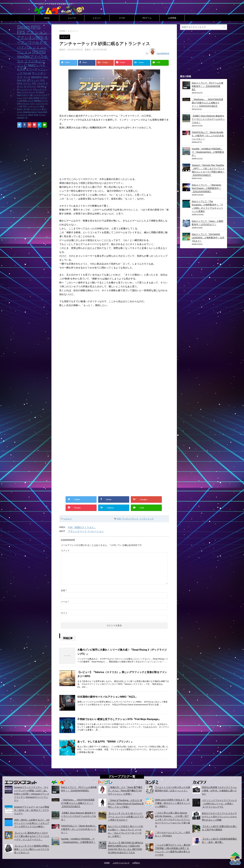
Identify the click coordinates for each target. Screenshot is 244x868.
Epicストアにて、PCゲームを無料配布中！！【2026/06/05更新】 (208, 86)
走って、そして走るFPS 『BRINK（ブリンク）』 (105, 742)
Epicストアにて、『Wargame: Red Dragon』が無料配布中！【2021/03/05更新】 (207, 188)
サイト (64, 613)
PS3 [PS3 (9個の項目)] (42, 52)
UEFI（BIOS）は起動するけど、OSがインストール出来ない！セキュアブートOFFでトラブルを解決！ (32, 823)
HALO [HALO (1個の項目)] (19, 95)
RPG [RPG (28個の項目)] (36, 27)
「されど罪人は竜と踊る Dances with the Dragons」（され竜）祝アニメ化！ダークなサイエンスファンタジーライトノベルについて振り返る (172, 819)
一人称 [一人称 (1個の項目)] (20, 101)
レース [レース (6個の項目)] (41, 65)
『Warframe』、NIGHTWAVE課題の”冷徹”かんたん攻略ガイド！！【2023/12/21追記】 (207, 103)
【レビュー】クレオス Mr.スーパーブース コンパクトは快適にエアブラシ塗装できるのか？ (126, 817)
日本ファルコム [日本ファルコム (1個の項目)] (23, 103)
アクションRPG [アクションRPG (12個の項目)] (30, 37)
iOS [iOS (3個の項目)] (24, 80)
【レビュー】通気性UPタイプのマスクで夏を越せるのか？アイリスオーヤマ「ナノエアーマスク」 (32, 836)
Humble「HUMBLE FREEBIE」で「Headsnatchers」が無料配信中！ (208, 152)
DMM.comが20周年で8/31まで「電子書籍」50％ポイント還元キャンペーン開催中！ (173, 803)
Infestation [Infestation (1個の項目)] (21, 118)
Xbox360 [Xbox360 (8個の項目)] (23, 57)
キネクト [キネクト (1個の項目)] (26, 95)
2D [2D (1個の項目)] (27, 118)
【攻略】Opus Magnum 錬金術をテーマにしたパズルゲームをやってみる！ (208, 119)
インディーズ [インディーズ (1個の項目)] (36, 109)
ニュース (72, 18)
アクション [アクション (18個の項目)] (36, 32)
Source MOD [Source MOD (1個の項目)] (42, 112)
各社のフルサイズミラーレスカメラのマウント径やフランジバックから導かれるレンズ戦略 (219, 817)
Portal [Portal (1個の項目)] (36, 115)
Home (47, 18)
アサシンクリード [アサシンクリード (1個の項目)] (40, 89)
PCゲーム (147, 18)
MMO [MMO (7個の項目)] (32, 65)
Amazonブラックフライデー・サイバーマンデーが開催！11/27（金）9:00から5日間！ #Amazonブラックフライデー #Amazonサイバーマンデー (32, 794)
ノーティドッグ (147, 519)
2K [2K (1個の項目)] (25, 109)
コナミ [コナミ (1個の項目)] (25, 98)
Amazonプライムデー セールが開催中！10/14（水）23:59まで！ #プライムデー (32, 810)
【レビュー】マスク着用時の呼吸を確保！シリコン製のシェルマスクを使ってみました (32, 849)
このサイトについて (121, 863)
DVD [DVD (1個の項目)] (28, 109)
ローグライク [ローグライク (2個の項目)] (30, 86)
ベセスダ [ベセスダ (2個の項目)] (41, 83)
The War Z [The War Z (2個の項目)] (42, 86)
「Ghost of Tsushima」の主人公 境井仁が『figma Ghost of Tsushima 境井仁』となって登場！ (126, 804)
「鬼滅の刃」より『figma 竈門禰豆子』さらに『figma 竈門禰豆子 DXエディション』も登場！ (125, 791)
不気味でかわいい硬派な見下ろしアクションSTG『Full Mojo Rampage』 (119, 719)
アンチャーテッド (130, 519)
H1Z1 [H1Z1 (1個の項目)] (31, 98)
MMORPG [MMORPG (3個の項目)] (37, 77)
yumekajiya (163, 53)
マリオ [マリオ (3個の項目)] (27, 77)
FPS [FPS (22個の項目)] (21, 32)
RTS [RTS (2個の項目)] (43, 80)
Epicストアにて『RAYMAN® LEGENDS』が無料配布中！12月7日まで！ (208, 238)
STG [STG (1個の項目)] (25, 106)
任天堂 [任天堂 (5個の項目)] (21, 69)
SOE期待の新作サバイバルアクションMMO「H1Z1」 (107, 697)
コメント (65, 550)
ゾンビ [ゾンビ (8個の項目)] (22, 65)
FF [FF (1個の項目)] (37, 92)
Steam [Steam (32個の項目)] (24, 27)
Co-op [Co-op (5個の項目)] (27, 73)
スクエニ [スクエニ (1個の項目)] (42, 115)
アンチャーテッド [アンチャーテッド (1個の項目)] (28, 92)
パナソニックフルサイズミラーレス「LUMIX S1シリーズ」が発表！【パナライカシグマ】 (219, 804)
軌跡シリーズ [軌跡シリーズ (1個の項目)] (28, 101)
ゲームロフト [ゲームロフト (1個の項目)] (22, 115)
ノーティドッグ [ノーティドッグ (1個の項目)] (33, 106)
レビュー (97, 18)
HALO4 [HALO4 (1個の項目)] (41, 92)
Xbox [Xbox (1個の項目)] (19, 92)
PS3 (119, 519)
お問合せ (136, 863)
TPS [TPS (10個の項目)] (35, 52)
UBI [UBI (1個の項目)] (31, 95)
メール (65, 602)
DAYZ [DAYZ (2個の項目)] (20, 83)
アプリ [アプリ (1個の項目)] (32, 103)
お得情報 (172, 18)
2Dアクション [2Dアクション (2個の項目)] (33, 80)
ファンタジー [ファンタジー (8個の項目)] (35, 61)
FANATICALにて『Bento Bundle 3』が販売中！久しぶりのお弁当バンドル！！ (208, 136)
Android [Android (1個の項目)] (36, 98)
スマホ (122, 18)
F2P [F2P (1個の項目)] (21, 106)
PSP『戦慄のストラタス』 (82, 527)
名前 (64, 590)
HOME (107, 863)
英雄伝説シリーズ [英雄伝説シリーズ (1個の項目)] (41, 101)
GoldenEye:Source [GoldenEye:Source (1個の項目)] (30, 112)
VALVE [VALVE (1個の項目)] (30, 115)
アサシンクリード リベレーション (86, 531)
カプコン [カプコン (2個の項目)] (27, 83)
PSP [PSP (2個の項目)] (34, 83)
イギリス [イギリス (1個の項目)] (43, 98)
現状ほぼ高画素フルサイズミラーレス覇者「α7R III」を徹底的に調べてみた (219, 791)
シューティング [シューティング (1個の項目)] (26, 89)
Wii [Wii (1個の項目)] (18, 89)
